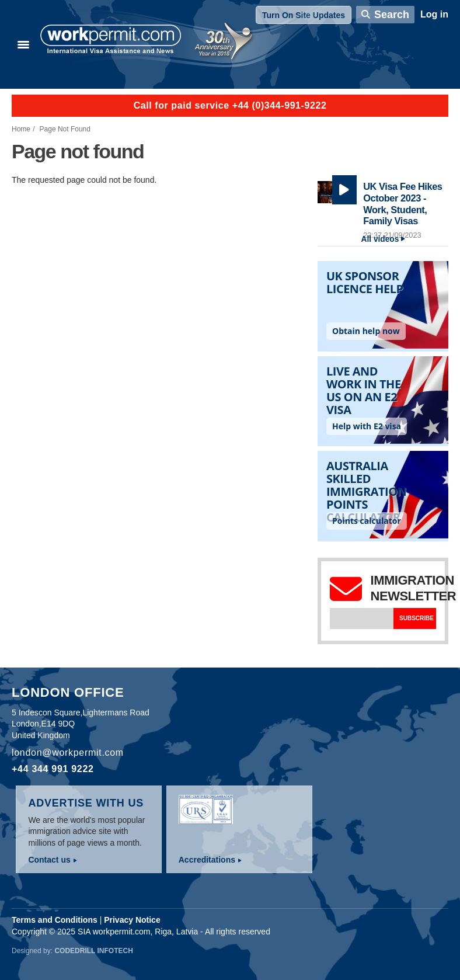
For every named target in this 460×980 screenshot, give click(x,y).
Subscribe (417, 618)
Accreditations (207, 860)
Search (392, 15)
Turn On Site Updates (304, 15)
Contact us (49, 860)
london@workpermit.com (68, 753)
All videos (380, 239)
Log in (434, 14)
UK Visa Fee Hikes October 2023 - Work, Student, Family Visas (402, 204)
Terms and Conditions (55, 920)
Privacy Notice (132, 920)
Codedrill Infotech (93, 951)
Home (21, 129)
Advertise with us (86, 803)
